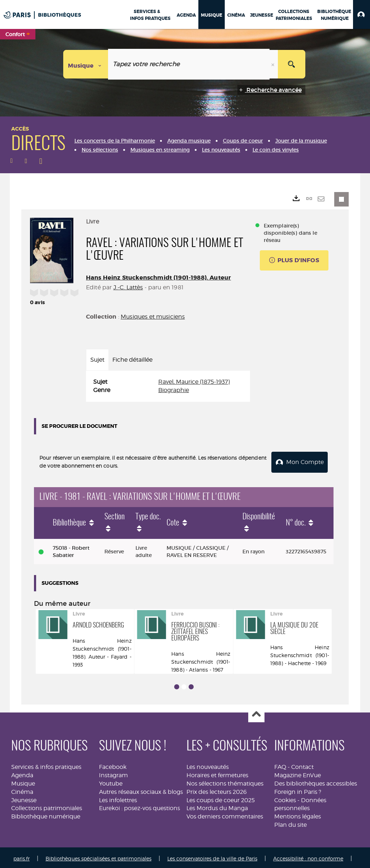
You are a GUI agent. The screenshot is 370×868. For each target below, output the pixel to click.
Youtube (111, 781)
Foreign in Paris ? (298, 790)
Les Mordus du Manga (217, 806)
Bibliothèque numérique (46, 814)
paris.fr (21, 856)
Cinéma (22, 790)
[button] (362, 14)
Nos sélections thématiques (225, 781)
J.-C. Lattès (128, 287)
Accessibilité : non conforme (308, 856)
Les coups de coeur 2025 (221, 798)
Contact (302, 765)
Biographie (174, 390)
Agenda (22, 773)
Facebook (113, 765)
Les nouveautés (208, 765)
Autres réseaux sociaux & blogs (141, 790)
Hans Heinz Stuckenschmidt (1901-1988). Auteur (158, 278)
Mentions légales (298, 814)
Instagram (113, 773)
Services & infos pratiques (46, 765)
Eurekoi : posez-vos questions (139, 806)
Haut (256, 712)
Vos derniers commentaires (225, 814)
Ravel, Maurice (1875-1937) (194, 382)
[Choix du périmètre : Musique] (86, 64)
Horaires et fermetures (217, 773)
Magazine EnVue (298, 773)
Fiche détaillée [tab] (132, 360)
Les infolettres (118, 798)
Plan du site (291, 823)
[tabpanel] (168, 386)
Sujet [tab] (97, 360)
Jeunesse (24, 798)
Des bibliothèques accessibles (316, 781)
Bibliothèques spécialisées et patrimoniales (98, 856)
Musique (23, 781)
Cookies (285, 798)
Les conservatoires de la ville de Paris (212, 856)
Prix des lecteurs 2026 (217, 790)
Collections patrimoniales (47, 806)
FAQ (280, 765)
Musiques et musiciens (153, 317)
